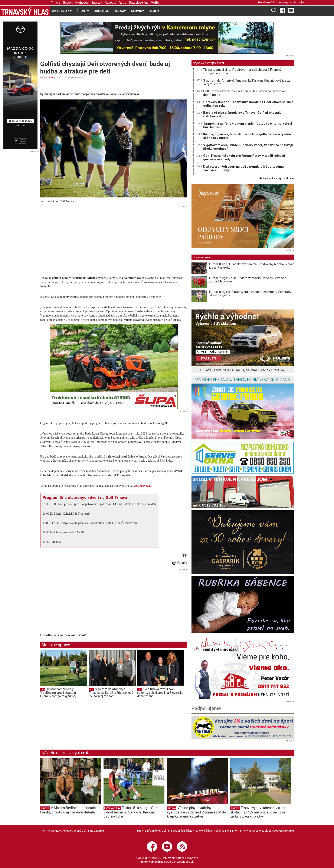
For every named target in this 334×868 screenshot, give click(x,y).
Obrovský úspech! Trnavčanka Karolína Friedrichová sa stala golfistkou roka (248, 104)
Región (68, 3)
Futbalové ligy (139, 3)
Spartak (97, 3)
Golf (52, 78)
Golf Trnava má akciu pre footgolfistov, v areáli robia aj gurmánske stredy (244, 158)
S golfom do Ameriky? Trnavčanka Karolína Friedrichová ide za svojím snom (111, 693)
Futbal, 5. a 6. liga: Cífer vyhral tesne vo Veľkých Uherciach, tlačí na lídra (131, 812)
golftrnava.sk (142, 486)
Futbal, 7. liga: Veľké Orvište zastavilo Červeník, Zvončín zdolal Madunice (248, 280)
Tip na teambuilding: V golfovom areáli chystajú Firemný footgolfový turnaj (58, 693)
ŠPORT (44, 78)
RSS (229, 831)
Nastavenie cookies (259, 831)
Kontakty (239, 831)
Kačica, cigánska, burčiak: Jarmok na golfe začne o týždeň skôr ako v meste (247, 136)
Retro (123, 3)
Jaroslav (299, 2)
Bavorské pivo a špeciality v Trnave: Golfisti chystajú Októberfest (242, 114)
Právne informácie (148, 831)
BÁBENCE (101, 11)
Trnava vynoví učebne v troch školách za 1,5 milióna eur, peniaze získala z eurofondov (258, 812)
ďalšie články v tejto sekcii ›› (277, 178)
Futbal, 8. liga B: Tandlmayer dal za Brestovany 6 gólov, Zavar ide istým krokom (251, 266)
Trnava (56, 3)
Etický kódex (204, 831)
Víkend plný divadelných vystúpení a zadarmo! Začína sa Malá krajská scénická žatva (197, 812)
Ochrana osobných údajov (178, 831)
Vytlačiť (180, 563)
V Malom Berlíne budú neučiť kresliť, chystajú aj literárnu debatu (68, 810)
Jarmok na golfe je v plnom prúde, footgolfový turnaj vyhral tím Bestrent (248, 125)
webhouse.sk (185, 862)
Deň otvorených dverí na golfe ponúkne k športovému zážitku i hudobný (243, 168)
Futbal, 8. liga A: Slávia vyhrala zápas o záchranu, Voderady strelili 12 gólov (250, 294)
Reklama (219, 831)
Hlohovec (82, 3)
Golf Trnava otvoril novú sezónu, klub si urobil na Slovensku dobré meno (160, 693)
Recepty (110, 3)
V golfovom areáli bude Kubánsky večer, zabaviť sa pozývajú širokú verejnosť (248, 147)
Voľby (155, 3)
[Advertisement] (114, 239)
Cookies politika (284, 831)
